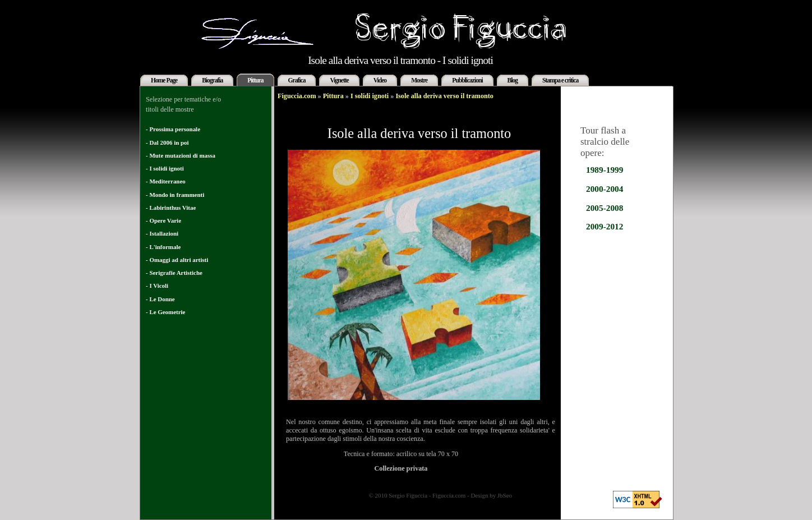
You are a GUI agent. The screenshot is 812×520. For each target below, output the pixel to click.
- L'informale (163, 247)
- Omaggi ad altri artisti (177, 260)
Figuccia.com (297, 96)
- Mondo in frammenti (175, 195)
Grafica (297, 80)
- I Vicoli (157, 286)
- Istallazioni (162, 233)
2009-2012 (605, 226)
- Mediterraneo (166, 181)
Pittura (255, 80)
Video (380, 80)
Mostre (419, 80)
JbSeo (505, 495)
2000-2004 (605, 189)
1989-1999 (605, 170)
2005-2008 (605, 208)
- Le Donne (160, 299)
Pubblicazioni (467, 80)
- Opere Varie (163, 220)
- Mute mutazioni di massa (181, 155)
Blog (513, 80)
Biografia (212, 80)
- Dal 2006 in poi (167, 142)
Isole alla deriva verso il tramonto (444, 96)
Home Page (164, 80)
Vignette (339, 80)
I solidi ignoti (370, 96)
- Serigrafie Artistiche (174, 273)
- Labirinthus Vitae (171, 208)
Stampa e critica (560, 80)
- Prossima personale (173, 129)
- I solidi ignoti (165, 168)
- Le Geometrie (165, 312)
